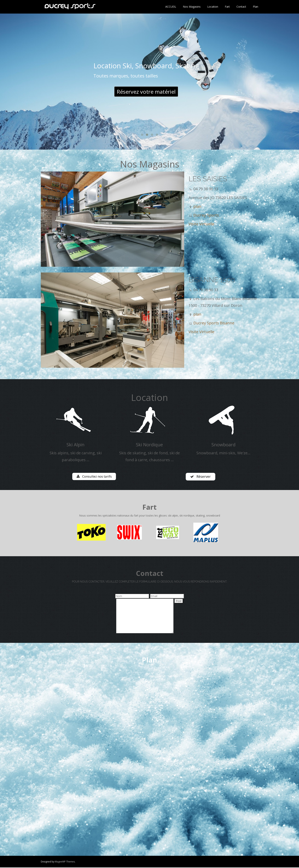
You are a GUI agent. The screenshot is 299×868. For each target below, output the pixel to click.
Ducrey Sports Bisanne (214, 323)
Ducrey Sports (206, 215)
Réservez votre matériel (146, 92)
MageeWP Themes (65, 862)
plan (197, 206)
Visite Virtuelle (201, 224)
